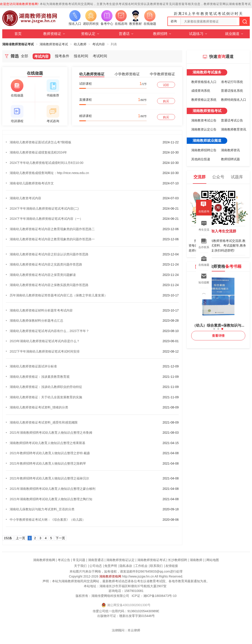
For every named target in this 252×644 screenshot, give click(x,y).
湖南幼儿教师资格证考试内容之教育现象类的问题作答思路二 (52, 229)
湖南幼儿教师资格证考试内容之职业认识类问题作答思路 (49, 254)
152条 (8, 538)
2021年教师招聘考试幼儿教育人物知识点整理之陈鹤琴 (48, 463)
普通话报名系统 (232, 91)
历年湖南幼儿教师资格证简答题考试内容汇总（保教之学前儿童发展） (58, 295)
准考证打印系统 (232, 82)
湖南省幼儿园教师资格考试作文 (32, 183)
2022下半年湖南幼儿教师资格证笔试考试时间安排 (45, 351)
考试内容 (99, 44)
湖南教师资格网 (110, 576)
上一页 (20, 538)
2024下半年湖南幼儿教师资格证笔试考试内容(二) (44, 209)
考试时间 (100, 56)
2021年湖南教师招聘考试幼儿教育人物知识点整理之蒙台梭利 (53, 489)
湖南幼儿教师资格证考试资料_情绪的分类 (39, 407)
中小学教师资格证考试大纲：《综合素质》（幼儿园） (47, 520)
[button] (214, 329)
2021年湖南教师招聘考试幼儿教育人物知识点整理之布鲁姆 (51, 433)
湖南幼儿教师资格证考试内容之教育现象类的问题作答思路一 (52, 239)
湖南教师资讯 (230, 150)
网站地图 (213, 560)
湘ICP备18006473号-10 (160, 596)
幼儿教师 (80, 44)
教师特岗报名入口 (234, 100)
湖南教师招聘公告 (204, 150)
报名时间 (81, 56)
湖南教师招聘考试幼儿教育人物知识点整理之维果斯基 (47, 443)
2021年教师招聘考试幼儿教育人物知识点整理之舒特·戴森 (50, 453)
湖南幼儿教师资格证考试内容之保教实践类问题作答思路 (49, 285)
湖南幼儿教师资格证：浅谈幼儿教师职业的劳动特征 (46, 387)
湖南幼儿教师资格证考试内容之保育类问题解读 (43, 275)
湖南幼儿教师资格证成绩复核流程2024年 (38, 152)
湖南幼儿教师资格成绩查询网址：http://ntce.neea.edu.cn (49, 173)
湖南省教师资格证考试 (18, 44)
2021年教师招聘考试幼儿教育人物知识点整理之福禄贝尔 (49, 478)
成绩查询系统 (201, 91)
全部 (25, 56)
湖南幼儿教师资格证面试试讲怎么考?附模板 (40, 142)
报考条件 (62, 56)
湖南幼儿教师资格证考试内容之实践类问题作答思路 (46, 264)
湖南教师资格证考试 (54, 44)
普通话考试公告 (232, 120)
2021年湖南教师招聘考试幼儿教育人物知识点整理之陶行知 (51, 499)
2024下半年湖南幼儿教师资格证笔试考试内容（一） (46, 219)
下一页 (60, 538)
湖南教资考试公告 (204, 120)
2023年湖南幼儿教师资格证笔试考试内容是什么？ (45, 341)
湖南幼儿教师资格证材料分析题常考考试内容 (41, 310)
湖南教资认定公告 (204, 129)
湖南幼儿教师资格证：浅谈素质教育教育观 (40, 377)
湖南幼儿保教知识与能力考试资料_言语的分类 (42, 509)
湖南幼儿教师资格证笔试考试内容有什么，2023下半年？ (49, 331)
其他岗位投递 (201, 159)
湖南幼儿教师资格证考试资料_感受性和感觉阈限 (44, 422)
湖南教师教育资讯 (234, 129)
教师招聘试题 (230, 159)
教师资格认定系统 (204, 100)
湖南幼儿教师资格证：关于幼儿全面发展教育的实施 (46, 397)
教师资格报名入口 (204, 82)
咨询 (174, 21)
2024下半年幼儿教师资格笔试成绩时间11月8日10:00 (47, 163)
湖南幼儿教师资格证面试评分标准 (33, 366)
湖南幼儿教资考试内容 (25, 198)
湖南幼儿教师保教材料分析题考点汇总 (36, 321)
